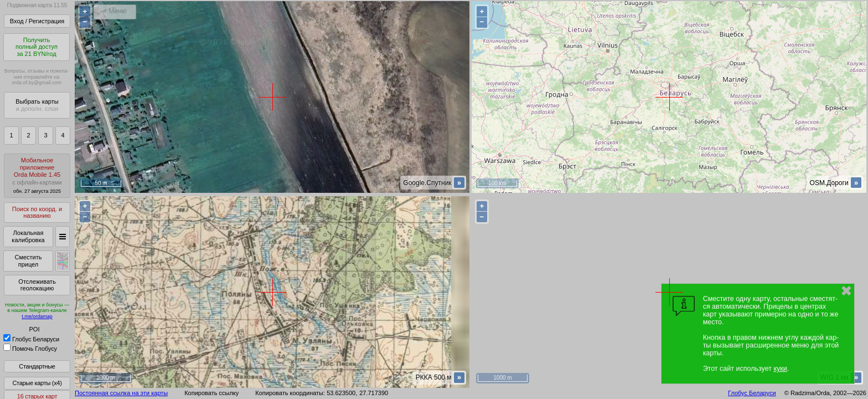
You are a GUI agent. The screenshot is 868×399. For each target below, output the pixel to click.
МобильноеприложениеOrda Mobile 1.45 (37, 175)
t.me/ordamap (37, 316)
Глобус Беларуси (31, 339)
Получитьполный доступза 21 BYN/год (37, 47)
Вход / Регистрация (37, 21)
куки (780, 369)
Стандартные (37, 366)
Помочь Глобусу (30, 349)
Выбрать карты (37, 105)
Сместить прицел (28, 261)
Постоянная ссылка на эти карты (121, 393)
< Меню (115, 11)
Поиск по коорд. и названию (37, 213)
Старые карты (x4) (37, 383)
